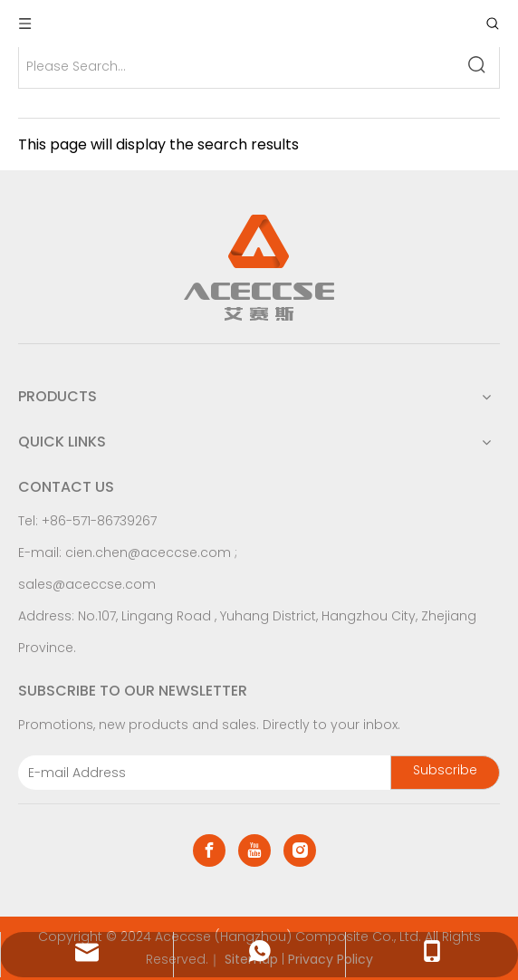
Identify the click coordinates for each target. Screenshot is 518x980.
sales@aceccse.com (87, 584)
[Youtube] (254, 850)
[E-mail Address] (201, 773)
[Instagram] (300, 850)
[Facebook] (209, 850)
